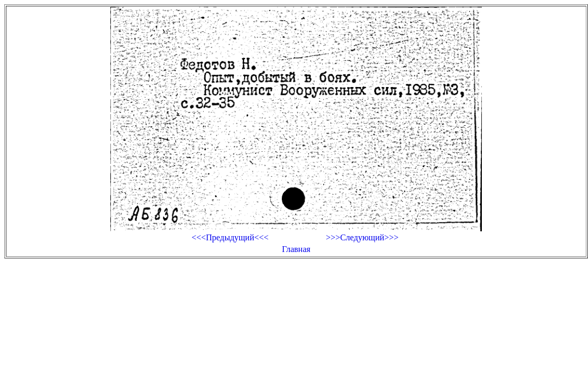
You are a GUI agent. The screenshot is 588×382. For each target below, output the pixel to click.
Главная (296, 249)
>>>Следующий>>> (362, 237)
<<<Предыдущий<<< (230, 237)
